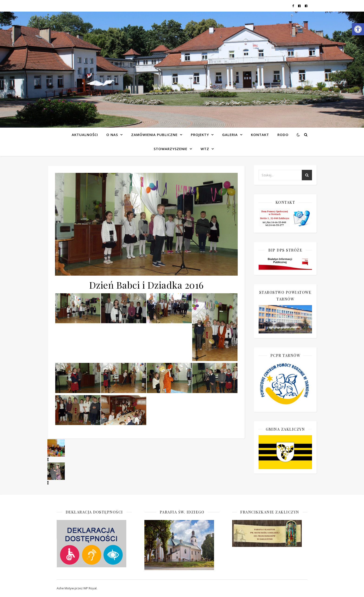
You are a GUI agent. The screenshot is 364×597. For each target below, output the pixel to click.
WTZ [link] (205, 149)
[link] (358, 29)
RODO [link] (283, 135)
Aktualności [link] (85, 135)
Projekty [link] (200, 135)
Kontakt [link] (260, 135)
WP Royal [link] (90, 588)
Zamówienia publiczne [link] (154, 135)
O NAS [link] (112, 135)
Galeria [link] (230, 135)
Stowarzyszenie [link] (171, 149)
